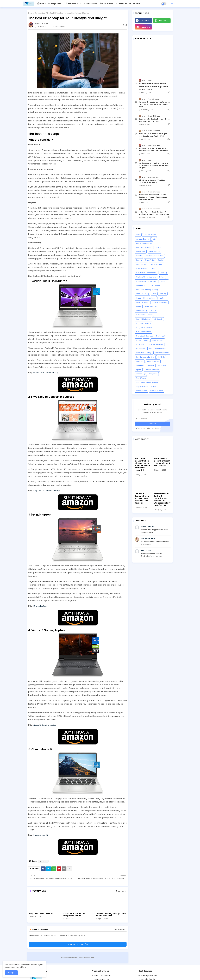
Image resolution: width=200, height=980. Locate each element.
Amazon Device (150, 235)
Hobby (139, 306)
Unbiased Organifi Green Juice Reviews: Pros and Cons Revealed (153, 150)
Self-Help (161, 357)
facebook (145, 21)
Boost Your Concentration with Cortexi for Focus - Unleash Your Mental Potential (153, 197)
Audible (158, 247)
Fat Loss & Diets (154, 285)
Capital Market (142, 268)
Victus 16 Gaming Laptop (45, 725)
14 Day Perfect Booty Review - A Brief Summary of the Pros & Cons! (154, 213)
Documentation (89, 4)
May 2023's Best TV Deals (41, 914)
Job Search (158, 319)
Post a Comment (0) (78, 944)
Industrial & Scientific (144, 315)
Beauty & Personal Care (154, 256)
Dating (162, 277)
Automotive (141, 252)
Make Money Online (144, 332)
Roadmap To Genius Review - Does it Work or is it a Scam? (154, 120)
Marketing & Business (145, 336)
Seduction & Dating (144, 353)
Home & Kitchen (151, 306)
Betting (139, 260)
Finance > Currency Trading (147, 290)
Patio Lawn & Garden (155, 344)
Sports (139, 370)
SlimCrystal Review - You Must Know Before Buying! (152, 181)
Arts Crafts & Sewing (144, 247)
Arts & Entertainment (144, 243)
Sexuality (140, 361)
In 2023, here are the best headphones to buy (74, 915)
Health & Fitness (142, 302)
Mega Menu (55, 4)
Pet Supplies (141, 349)
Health (161, 298)
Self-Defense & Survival (145, 357)
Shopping (140, 365)
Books (161, 260)
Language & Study (144, 323)
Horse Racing (141, 311)
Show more (121, 891)
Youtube (162, 27)
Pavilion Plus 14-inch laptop (46, 372)
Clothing (163, 273)
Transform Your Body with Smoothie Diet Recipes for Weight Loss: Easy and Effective (162, 500)
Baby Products (154, 252)
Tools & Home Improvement (147, 382)
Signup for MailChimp (104, 975)
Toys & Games (142, 386)
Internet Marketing (143, 319)
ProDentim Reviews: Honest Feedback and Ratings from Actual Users (153, 87)
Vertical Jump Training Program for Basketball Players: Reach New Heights (154, 166)
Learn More (21, 967)
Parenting (140, 344)
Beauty (139, 256)
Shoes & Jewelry (153, 361)
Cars (153, 268)
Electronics (40, 13)
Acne (138, 235)
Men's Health (161, 336)
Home (41, 4)
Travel (154, 386)
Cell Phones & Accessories (146, 273)
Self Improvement (162, 353)
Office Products (158, 340)
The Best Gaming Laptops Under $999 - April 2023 (111, 915)
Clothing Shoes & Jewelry (146, 277)
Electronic (164, 281)
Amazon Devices (143, 239)
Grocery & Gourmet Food (146, 298)
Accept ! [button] (11, 973)
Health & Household (160, 302)
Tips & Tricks (141, 378)
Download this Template (128, 4)
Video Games (142, 391)
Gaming (163, 294)
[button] (172, 4)
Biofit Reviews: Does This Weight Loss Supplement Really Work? (153, 135)
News (146, 340)
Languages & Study (144, 327)
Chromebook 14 (40, 835)
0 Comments (121, 929)
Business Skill (141, 264)
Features (71, 4)
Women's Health (157, 391)
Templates (153, 374)
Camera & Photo (156, 264)
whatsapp (164, 21)
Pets (150, 349)
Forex (154, 294)
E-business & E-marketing (146, 281)
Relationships (161, 349)
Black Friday (150, 260)
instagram (145, 27)
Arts (154, 239)
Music (139, 340)
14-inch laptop (40, 606)
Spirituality (162, 365)
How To (153, 311)
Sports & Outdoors (152, 370)
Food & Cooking (142, 294)
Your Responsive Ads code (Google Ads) (78, 957)
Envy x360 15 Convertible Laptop (48, 490)
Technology (141, 374)
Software (151, 365)
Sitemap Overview (149, 975)
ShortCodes (106, 4)
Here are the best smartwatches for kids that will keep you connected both (154, 104)
